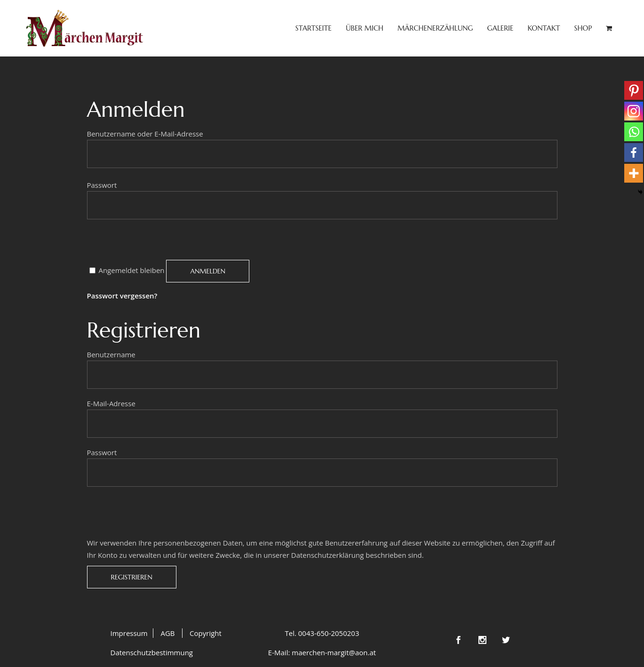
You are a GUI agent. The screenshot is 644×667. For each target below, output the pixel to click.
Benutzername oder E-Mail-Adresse (148, 134)
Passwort (105, 185)
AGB (167, 633)
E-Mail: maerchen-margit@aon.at (322, 652)
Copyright (206, 633)
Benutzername (114, 354)
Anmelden (208, 271)
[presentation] (159, 241)
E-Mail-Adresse (114, 403)
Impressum (129, 633)
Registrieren (132, 577)
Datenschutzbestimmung (152, 652)
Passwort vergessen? (122, 296)
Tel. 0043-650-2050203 (322, 633)
